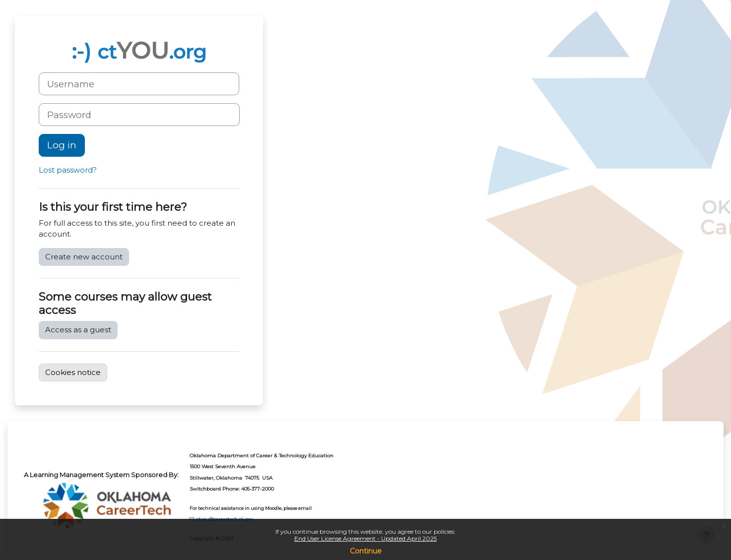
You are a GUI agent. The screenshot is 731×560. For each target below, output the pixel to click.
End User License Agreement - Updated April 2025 (365, 538)
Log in (62, 145)
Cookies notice (73, 372)
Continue (366, 551)
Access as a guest (78, 330)
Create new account (84, 257)
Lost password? (68, 170)
